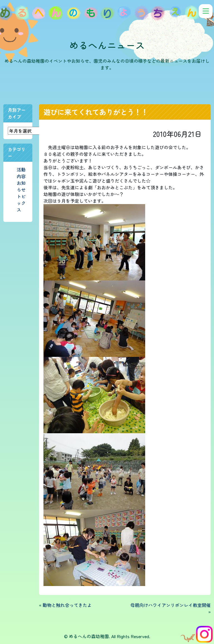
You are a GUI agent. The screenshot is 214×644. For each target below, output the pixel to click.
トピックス (21, 203)
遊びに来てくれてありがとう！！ (96, 112)
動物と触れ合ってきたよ (67, 605)
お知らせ (21, 186)
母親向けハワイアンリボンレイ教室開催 (171, 605)
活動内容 (21, 173)
